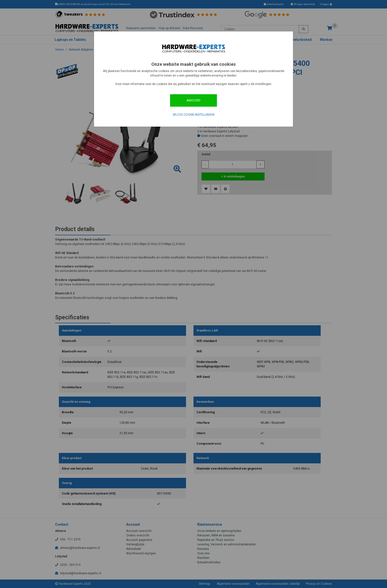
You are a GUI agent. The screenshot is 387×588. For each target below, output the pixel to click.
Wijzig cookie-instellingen (194, 115)
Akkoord (193, 100)
